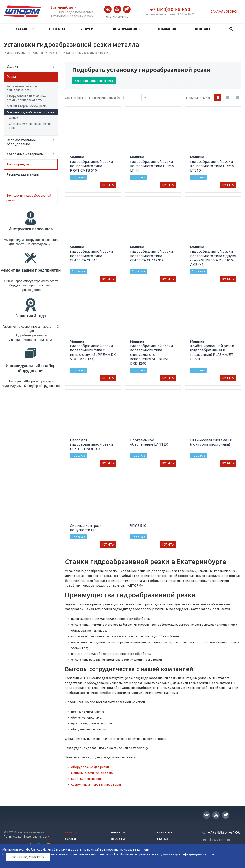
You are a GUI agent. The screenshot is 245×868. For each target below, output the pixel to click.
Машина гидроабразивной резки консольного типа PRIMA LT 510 (212, 164)
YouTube (117, 9)
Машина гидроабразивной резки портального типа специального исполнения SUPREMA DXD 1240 (151, 352)
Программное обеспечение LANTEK (149, 442)
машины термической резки (92, 773)
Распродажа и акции (23, 174)
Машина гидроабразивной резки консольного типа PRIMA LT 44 (152, 164)
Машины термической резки (27, 106)
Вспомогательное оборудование (21, 142)
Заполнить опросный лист (94, 81)
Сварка (12, 67)
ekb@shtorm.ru (117, 17)
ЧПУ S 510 (138, 525)
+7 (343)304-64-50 (170, 9)
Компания (168, 29)
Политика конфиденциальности (26, 837)
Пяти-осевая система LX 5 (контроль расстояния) (212, 442)
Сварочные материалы (25, 154)
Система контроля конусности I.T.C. (86, 528)
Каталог (24, 29)
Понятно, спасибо (28, 857)
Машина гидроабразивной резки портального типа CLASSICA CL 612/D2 (151, 254)
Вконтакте (108, 9)
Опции (14, 118)
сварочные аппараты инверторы (96, 784)
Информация (126, 29)
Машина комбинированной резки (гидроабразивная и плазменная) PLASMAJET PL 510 (212, 350)
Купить (108, 185)
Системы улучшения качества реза (30, 126)
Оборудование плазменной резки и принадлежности (27, 98)
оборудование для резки (90, 767)
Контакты (206, 29)
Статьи (162, 839)
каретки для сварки (86, 779)
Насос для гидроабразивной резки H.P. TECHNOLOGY (91, 444)
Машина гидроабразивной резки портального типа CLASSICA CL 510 (91, 254)
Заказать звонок (225, 12)
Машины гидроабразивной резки (30, 112)
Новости (118, 833)
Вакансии (165, 833)
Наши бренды (18, 164)
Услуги (88, 29)
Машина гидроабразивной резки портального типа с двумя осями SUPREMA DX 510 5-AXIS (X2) (213, 256)
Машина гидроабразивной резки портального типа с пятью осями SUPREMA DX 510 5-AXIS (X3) (93, 350)
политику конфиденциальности (188, 854)
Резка (11, 77)
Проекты (57, 29)
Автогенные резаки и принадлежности (22, 88)
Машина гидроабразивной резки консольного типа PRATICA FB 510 (91, 164)
